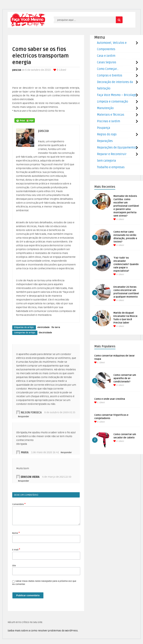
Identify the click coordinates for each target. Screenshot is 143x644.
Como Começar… (108, 69)
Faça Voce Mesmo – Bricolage (117, 95)
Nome (16, 533)
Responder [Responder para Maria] (66, 453)
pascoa (17, 70)
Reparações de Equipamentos (117, 148)
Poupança (104, 128)
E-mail (16, 549)
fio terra (56, 327)
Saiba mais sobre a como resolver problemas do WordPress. (43, 631)
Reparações (105, 141)
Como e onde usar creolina (110, 399)
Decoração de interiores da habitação (115, 85)
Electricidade (45, 333)
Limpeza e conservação (113, 102)
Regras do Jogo (107, 134)
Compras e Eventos (110, 76)
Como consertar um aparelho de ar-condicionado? (125, 378)
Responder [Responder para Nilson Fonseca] (24, 417)
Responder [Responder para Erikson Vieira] (24, 481)
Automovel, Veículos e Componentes (112, 46)
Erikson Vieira (30, 477)
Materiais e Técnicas (111, 115)
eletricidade (44, 327)
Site (14, 566)
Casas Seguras (107, 62)
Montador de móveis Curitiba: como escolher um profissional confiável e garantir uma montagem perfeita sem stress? (126, 206)
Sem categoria (107, 161)
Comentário (19, 504)
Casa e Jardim (106, 56)
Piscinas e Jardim (109, 121)
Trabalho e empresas (111, 167)
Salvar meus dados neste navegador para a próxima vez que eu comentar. (44, 583)
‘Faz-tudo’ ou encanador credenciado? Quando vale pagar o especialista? (126, 264)
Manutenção (105, 108)
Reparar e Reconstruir (112, 154)
